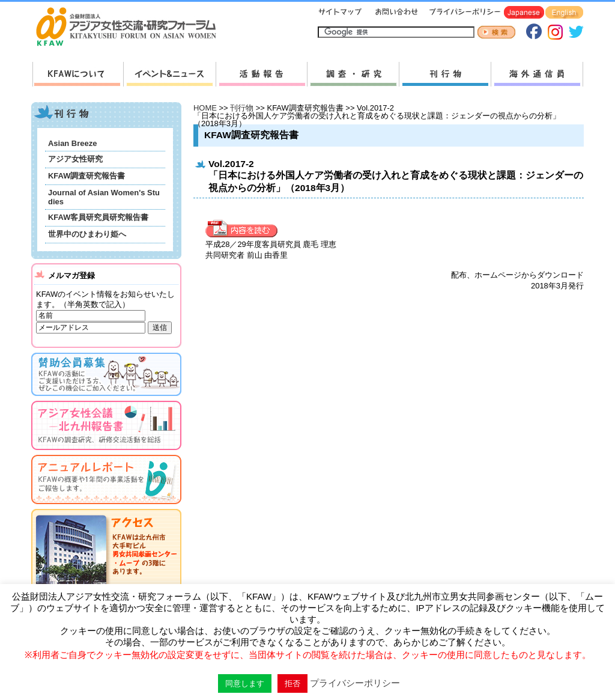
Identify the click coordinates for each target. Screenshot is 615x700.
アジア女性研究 (75, 159)
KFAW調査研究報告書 (86, 176)
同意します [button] (245, 683)
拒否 (292, 683)
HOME (205, 108)
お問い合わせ (395, 13)
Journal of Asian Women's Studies (104, 197)
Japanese (524, 13)
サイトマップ (341, 13)
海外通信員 (537, 74)
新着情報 (169, 74)
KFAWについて (78, 74)
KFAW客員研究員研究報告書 (98, 217)
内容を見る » (244, 229)
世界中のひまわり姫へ (87, 234)
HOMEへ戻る (131, 28)
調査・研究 (353, 74)
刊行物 (445, 74)
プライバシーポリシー (463, 13)
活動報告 (261, 74)
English (564, 13)
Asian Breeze (72, 143)
